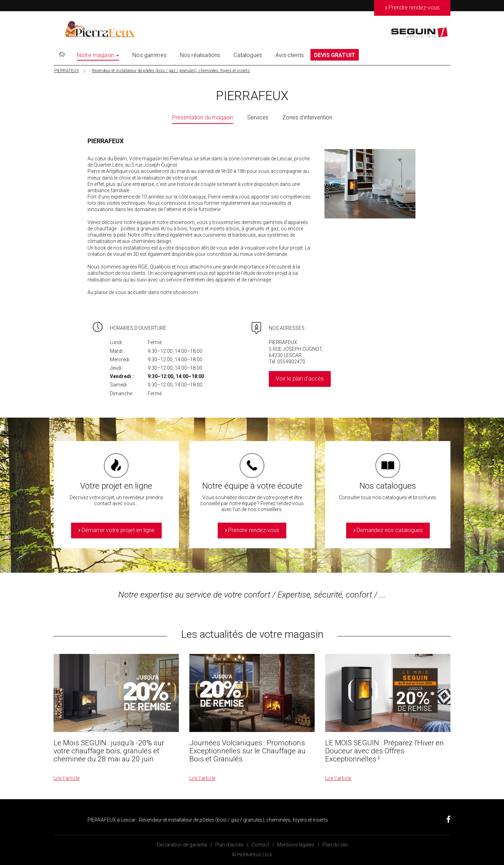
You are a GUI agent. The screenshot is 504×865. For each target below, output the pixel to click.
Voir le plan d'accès (300, 379)
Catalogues (248, 55)
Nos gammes (149, 55)
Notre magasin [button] (98, 55)
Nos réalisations (200, 55)
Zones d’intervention (307, 117)
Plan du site (335, 845)
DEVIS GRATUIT (335, 55)
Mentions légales (296, 845)
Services (258, 117)
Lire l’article (67, 778)
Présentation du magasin (203, 117)
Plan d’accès (229, 845)
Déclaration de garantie (182, 845)
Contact (260, 845)
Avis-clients (290, 55)
